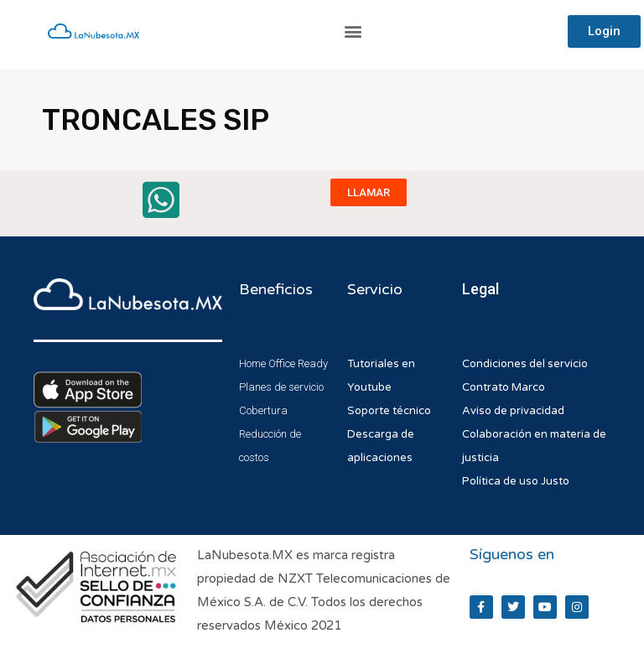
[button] (353, 31)
